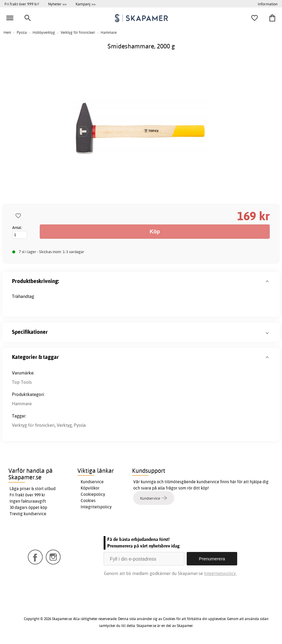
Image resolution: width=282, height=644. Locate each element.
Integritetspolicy (96, 507)
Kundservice (92, 482)
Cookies (88, 501)
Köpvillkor (90, 488)
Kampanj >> (86, 4)
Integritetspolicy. (220, 573)
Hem (7, 32)
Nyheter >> (57, 4)
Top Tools (22, 382)
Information (268, 4)
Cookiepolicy (93, 494)
